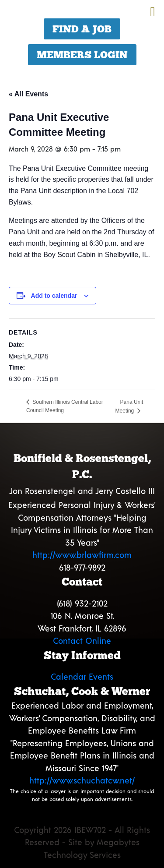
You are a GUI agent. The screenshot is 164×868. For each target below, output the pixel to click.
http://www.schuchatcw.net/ (82, 780)
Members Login (82, 55)
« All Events (28, 94)
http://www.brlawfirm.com (82, 555)
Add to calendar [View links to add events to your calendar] (54, 296)
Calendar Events (82, 676)
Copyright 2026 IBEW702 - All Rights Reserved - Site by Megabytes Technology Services (82, 842)
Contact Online (82, 640)
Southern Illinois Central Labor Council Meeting (65, 406)
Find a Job (82, 29)
